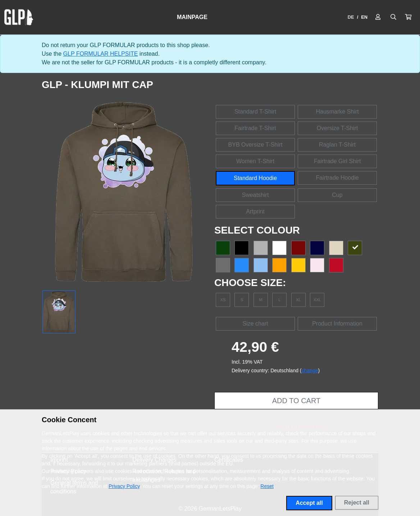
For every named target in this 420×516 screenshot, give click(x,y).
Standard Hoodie (255, 178)
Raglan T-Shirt (337, 145)
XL (298, 300)
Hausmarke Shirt (337, 112)
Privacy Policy (124, 486)
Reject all (357, 503)
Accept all (309, 503)
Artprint (255, 211)
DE (351, 17)
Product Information (337, 324)
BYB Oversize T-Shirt (255, 145)
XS (223, 300)
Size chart (255, 324)
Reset (267, 486)
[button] (408, 17)
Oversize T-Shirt (337, 128)
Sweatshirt (255, 195)
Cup (337, 195)
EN (364, 17)
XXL (317, 300)
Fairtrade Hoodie (337, 178)
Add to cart (296, 401)
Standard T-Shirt (255, 112)
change (310, 370)
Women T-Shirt (255, 161)
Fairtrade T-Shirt (255, 128)
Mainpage (192, 17)
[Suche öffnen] (393, 17)
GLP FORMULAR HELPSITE (101, 54)
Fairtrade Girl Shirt (337, 161)
